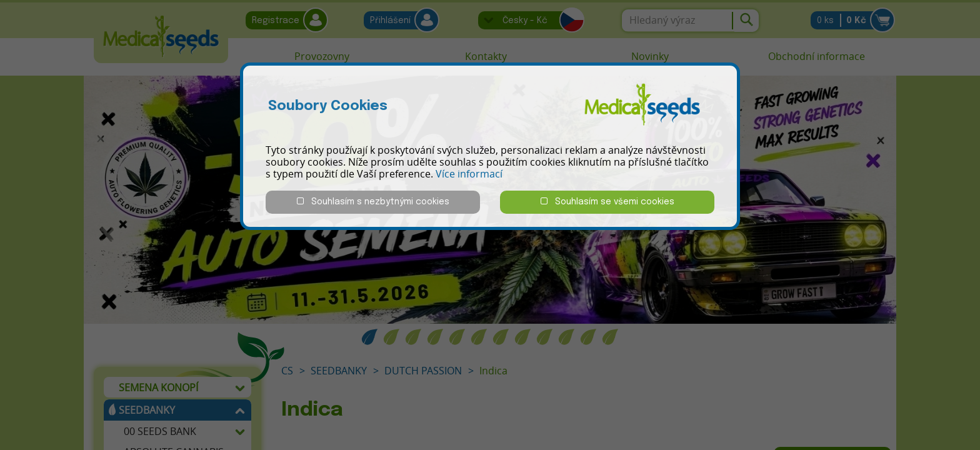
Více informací (469, 174)
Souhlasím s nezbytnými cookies (373, 202)
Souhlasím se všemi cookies (607, 202)
